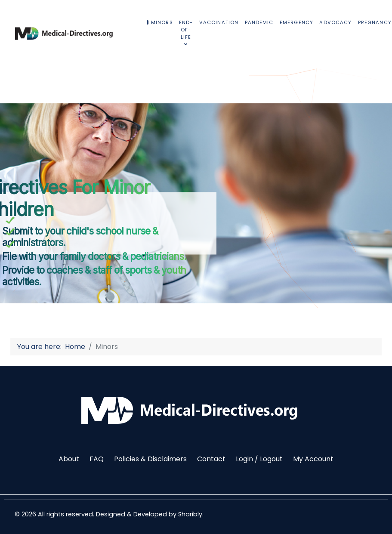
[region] (196, 192)
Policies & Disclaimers (150, 459)
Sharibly (190, 514)
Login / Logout (259, 459)
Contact (211, 459)
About (69, 459)
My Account (313, 459)
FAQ (97, 459)
